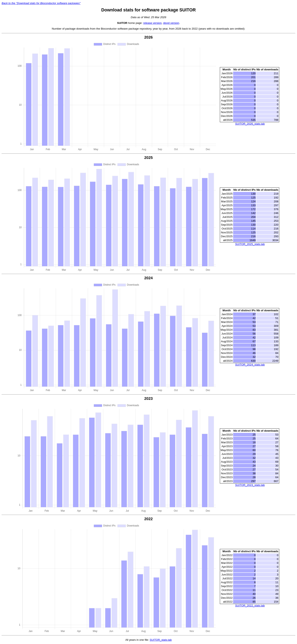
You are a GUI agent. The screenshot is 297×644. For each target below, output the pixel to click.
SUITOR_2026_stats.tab (250, 124)
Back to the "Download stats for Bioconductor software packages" (41, 3)
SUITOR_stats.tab (161, 640)
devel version (171, 23)
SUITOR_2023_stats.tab (250, 485)
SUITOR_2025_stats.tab (250, 244)
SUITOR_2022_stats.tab (250, 606)
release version (152, 23)
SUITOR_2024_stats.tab (250, 365)
